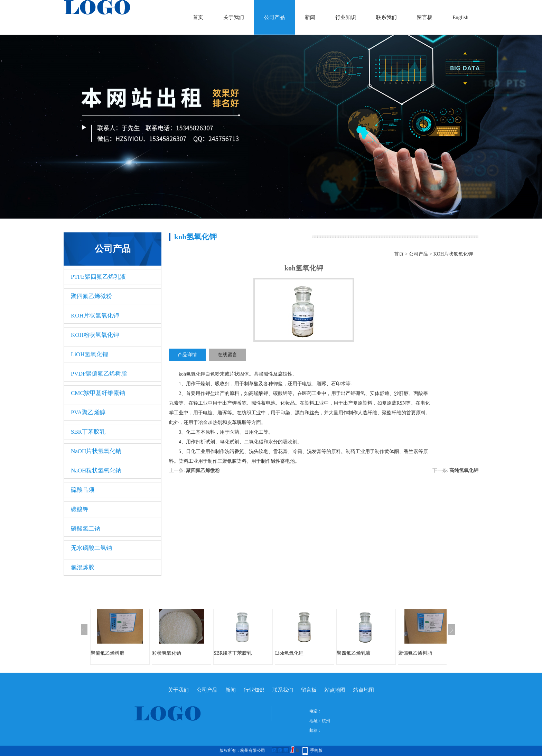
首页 (198, 17)
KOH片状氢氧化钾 (95, 316)
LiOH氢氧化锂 (90, 354)
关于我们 (234, 17)
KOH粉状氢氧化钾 (95, 335)
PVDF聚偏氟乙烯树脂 (99, 374)
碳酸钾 (80, 509)
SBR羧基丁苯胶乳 (233, 653)
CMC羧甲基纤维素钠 (98, 393)
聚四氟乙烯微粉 (91, 296)
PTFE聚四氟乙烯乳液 (98, 277)
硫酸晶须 (83, 490)
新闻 (310, 17)
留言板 (425, 17)
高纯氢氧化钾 (464, 471)
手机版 (316, 750)
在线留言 (227, 355)
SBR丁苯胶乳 (88, 432)
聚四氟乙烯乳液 (354, 653)
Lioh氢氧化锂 (289, 653)
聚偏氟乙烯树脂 (108, 653)
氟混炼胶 (83, 567)
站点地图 (335, 690)
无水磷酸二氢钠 (91, 548)
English (460, 17)
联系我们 (386, 17)
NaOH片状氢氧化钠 (96, 451)
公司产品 (274, 17)
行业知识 (346, 17)
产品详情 (187, 355)
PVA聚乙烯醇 (88, 412)
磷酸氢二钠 (86, 529)
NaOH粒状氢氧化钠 (96, 471)
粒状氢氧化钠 (167, 653)
